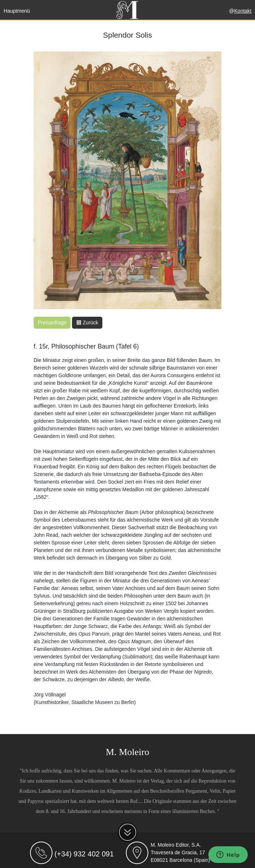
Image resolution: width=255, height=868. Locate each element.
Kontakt (243, 11)
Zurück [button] (87, 323)
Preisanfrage (52, 323)
